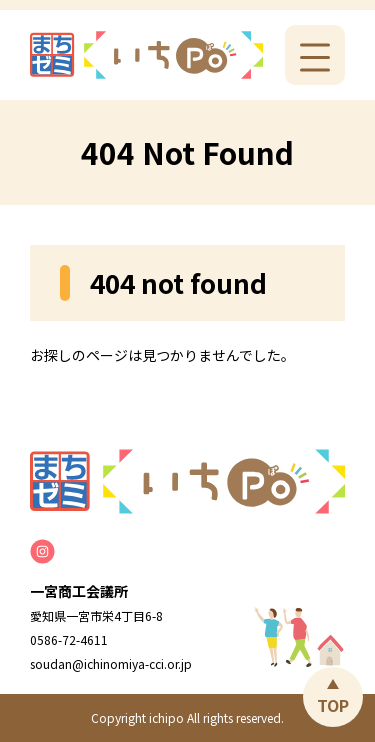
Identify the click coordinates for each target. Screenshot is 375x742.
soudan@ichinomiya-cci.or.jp (111, 663)
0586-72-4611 (69, 639)
